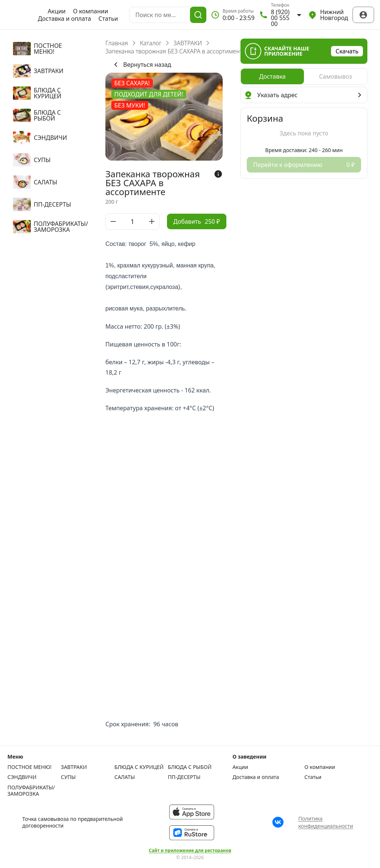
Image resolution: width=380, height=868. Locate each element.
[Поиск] (198, 15)
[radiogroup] (304, 76)
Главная (117, 43)
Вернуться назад (141, 65)
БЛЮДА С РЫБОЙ (190, 767)
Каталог (151, 43)
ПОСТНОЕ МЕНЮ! (30, 767)
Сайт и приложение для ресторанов (190, 851)
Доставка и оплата (64, 19)
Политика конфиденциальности (326, 822)
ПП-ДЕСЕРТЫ (184, 777)
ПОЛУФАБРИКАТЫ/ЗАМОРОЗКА (31, 791)
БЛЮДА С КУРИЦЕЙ (139, 767)
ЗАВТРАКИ (188, 43)
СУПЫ (68, 777)
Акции (56, 11)
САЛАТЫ (125, 777)
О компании (91, 11)
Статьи (108, 19)
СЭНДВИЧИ (22, 777)
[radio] (272, 76)
